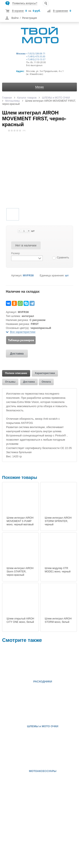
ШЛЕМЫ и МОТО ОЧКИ (43, 726)
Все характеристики (23, 332)
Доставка (17, 354)
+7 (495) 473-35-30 (36, 56)
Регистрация (29, 18)
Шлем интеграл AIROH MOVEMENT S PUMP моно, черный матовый (20, 521)
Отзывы (10, 382)
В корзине (18, 11)
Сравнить (63, 257)
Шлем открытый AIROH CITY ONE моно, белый (20, 620)
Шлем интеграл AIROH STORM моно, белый (58, 620)
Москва (21, 54)
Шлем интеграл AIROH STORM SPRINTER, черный (58, 521)
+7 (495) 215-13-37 (36, 59)
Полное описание (16, 373)
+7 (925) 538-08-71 (36, 54)
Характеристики (45, 373)
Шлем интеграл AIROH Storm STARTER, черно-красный (20, 572)
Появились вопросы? (25, 3)
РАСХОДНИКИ (43, 682)
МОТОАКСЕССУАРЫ (43, 771)
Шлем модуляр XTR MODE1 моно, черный (58, 570)
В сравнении (60, 11)
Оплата (46, 382)
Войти (15, 18)
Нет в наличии (26, 245)
